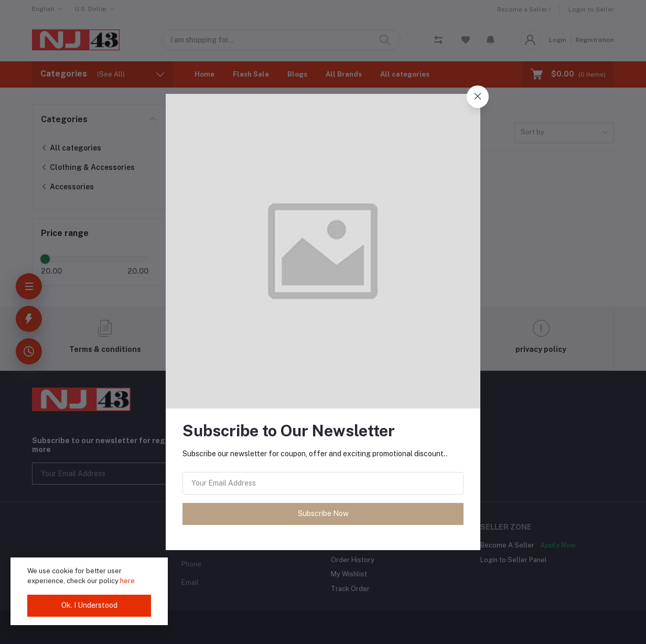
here (127, 581)
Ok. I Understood (89, 605)
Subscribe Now (323, 513)
